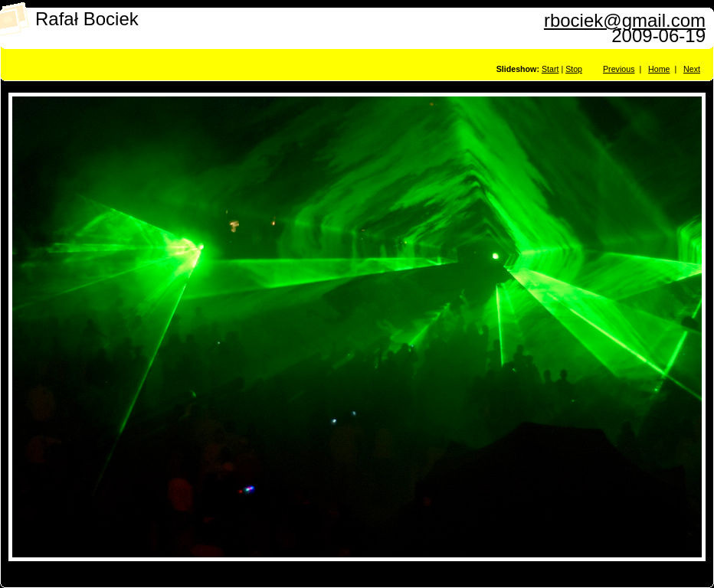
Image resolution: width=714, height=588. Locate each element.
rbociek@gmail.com (625, 20)
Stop (574, 69)
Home (659, 69)
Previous (619, 69)
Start (550, 69)
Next (692, 69)
